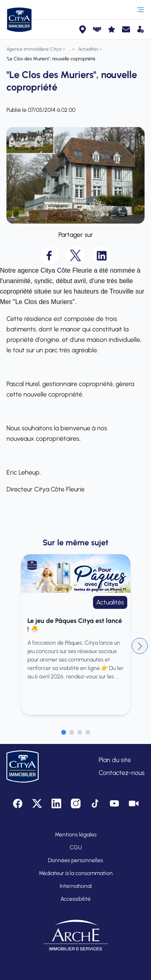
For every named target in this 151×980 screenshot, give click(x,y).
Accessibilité (75, 899)
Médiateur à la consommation (76, 873)
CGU (76, 847)
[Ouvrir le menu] (141, 10)
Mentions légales (76, 835)
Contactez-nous (122, 773)
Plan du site (115, 760)
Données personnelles (75, 860)
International (76, 886)
